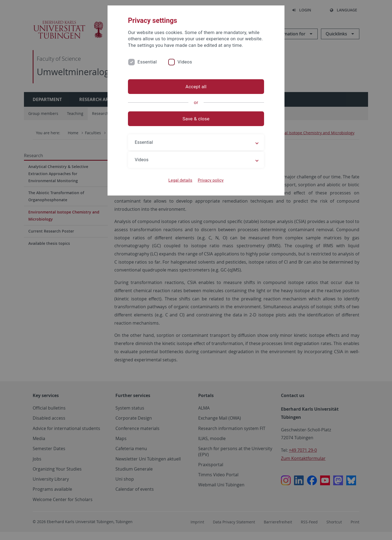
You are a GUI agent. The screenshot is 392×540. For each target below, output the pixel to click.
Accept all (196, 87)
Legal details (180, 180)
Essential (147, 62)
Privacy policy (211, 180)
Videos (185, 62)
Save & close (196, 119)
